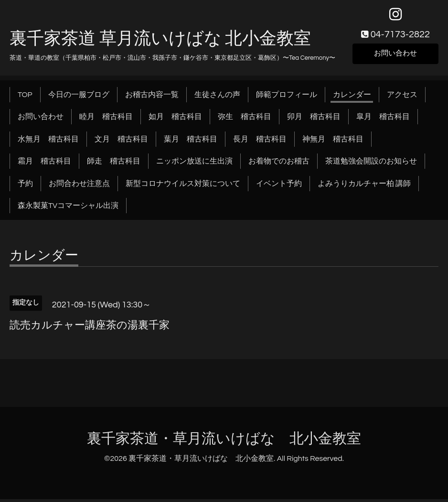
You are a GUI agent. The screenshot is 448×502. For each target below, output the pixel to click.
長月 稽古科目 (260, 142)
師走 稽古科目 (114, 164)
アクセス (402, 98)
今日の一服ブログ (79, 98)
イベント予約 (279, 186)
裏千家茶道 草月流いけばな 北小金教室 (160, 42)
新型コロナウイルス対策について (183, 186)
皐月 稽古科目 (383, 120)
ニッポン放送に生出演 (194, 164)
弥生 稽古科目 (245, 120)
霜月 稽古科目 (44, 164)
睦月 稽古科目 (106, 120)
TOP (25, 98)
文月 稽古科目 (121, 142)
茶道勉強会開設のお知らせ (371, 164)
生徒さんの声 (217, 98)
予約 (25, 186)
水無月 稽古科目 (48, 142)
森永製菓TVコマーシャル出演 (68, 208)
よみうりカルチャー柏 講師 (364, 186)
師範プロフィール (287, 98)
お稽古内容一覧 (152, 98)
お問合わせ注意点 (79, 186)
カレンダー (352, 98)
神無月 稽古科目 (333, 142)
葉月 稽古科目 (191, 142)
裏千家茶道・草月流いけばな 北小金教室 (224, 442)
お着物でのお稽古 (279, 164)
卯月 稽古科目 (314, 120)
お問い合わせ (395, 55)
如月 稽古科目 (175, 120)
